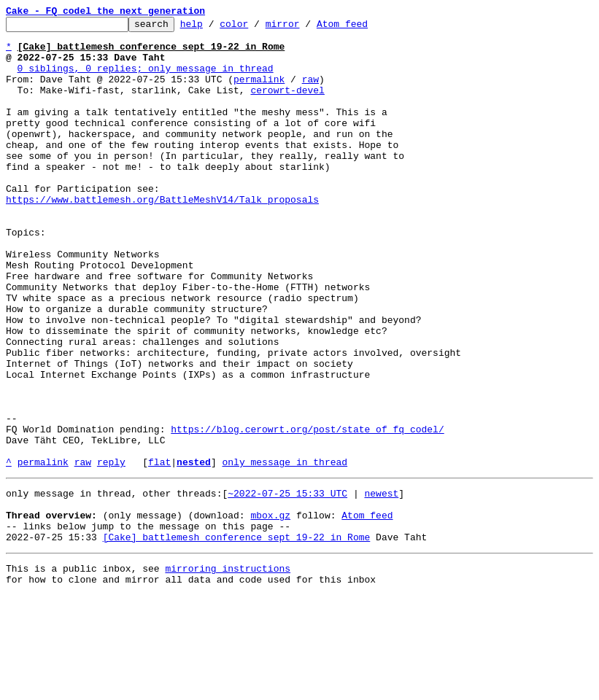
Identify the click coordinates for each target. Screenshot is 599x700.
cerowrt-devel (287, 105)
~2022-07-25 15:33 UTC (287, 585)
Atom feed (365, 28)
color (256, 28)
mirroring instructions (228, 671)
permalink (259, 92)
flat (159, 551)
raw (310, 92)
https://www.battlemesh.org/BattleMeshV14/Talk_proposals (162, 236)
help (214, 28)
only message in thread (285, 551)
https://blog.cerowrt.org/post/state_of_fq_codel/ (307, 512)
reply (111, 551)
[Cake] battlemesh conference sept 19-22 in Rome (237, 637)
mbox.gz (270, 611)
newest (381, 585)
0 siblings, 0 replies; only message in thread (146, 79)
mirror (305, 28)
